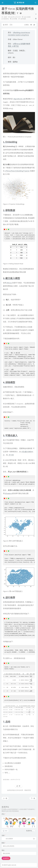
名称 (3, 835)
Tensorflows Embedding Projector (17, 171)
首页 (5, 25)
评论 (3, 814)
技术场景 (23, 19)
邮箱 (3, 843)
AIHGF (5, 17)
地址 (3, 850)
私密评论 (29, 831)
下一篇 (33, 798)
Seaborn (9, 493)
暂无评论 (6, 19)
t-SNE (11, 455)
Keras (9, 283)
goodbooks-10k (19, 99)
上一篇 (5, 798)
